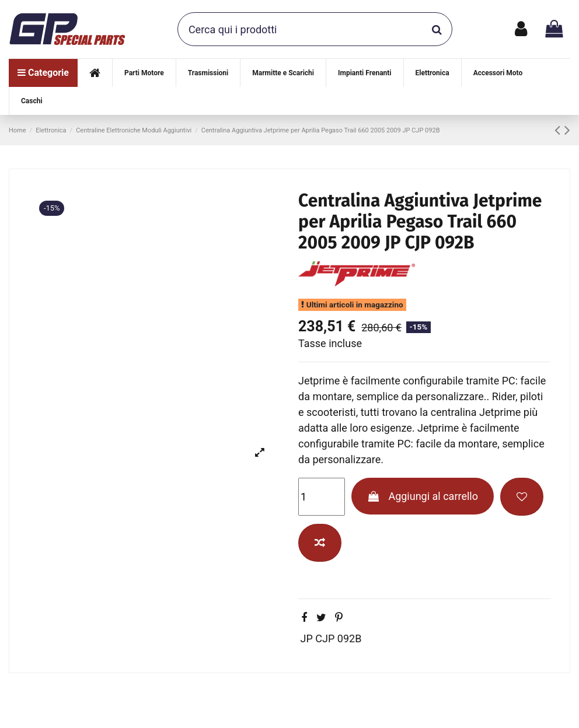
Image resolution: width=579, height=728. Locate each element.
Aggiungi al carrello (423, 496)
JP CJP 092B (331, 638)
